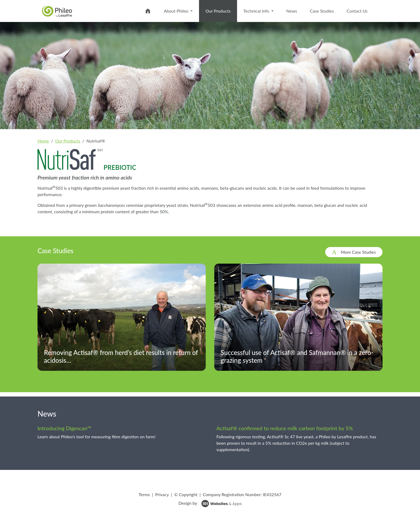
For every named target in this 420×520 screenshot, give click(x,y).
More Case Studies (358, 252)
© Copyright (186, 494)
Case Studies (322, 11)
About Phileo (177, 11)
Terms (144, 494)
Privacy (162, 494)
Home (43, 141)
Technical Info (257, 11)
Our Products (221, 10)
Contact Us (357, 11)
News (292, 11)
